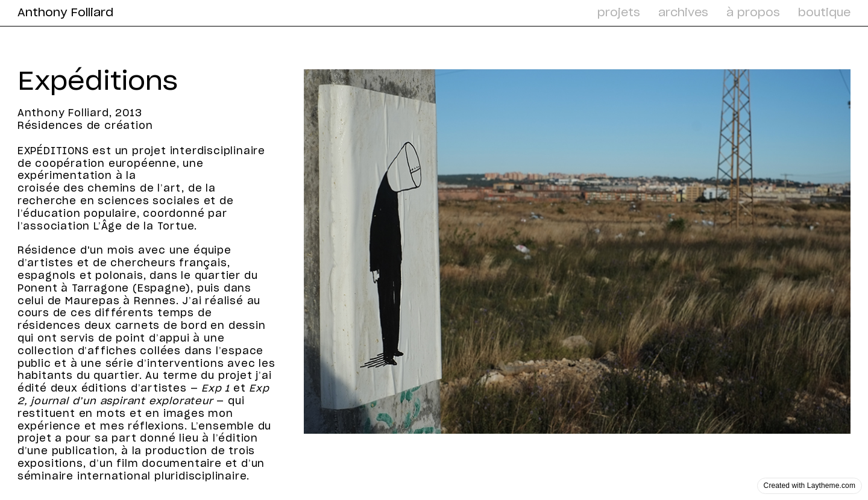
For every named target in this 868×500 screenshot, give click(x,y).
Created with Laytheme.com (810, 486)
